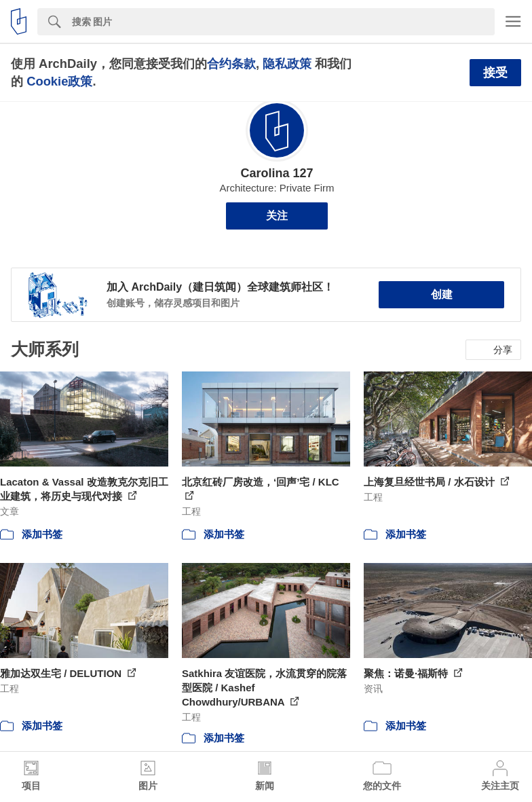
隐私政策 (287, 63)
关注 (277, 216)
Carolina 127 (277, 173)
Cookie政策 (59, 81)
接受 (495, 73)
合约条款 (231, 63)
